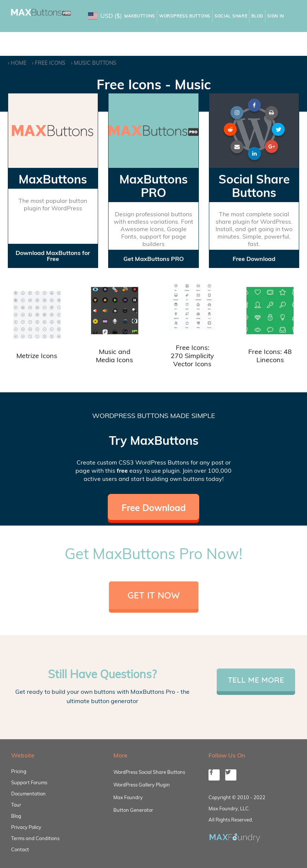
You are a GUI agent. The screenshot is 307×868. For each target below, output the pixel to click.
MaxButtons (140, 16)
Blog (257, 16)
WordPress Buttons (185, 16)
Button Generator (133, 810)
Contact (20, 849)
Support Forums (29, 782)
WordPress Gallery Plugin (142, 785)
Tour (16, 805)
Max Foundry (128, 797)
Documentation (28, 794)
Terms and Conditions (35, 838)
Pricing (19, 771)
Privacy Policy (26, 827)
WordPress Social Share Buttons (149, 772)
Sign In (276, 16)
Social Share (231, 16)
